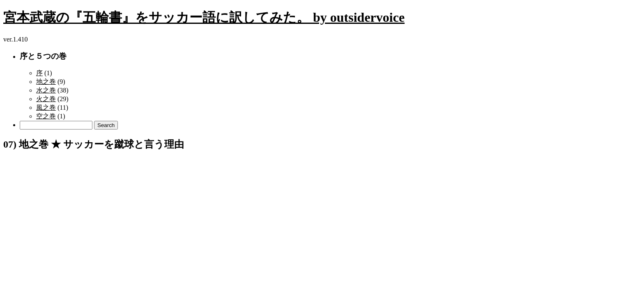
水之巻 (46, 90)
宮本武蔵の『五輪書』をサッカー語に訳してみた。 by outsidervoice (204, 17)
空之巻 (46, 116)
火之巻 (46, 99)
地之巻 (46, 82)
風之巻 (46, 108)
